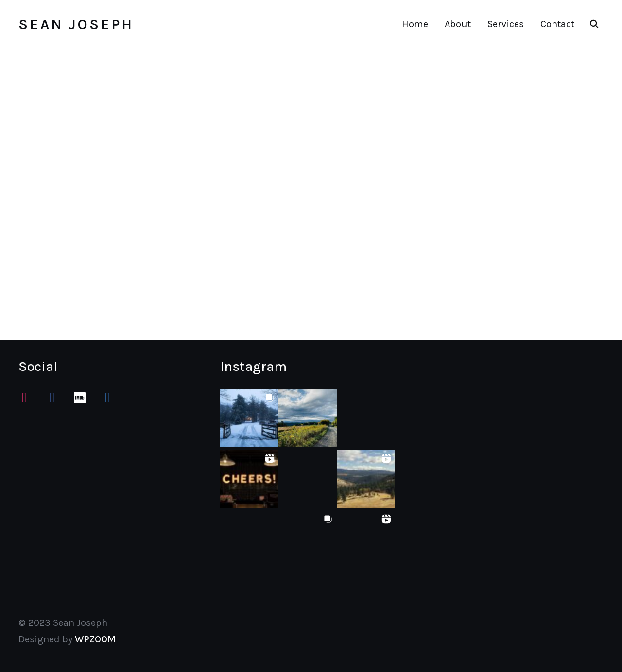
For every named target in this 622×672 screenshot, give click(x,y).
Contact (557, 24)
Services (506, 24)
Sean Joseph (76, 24)
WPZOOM (95, 639)
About (458, 24)
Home (415, 24)
